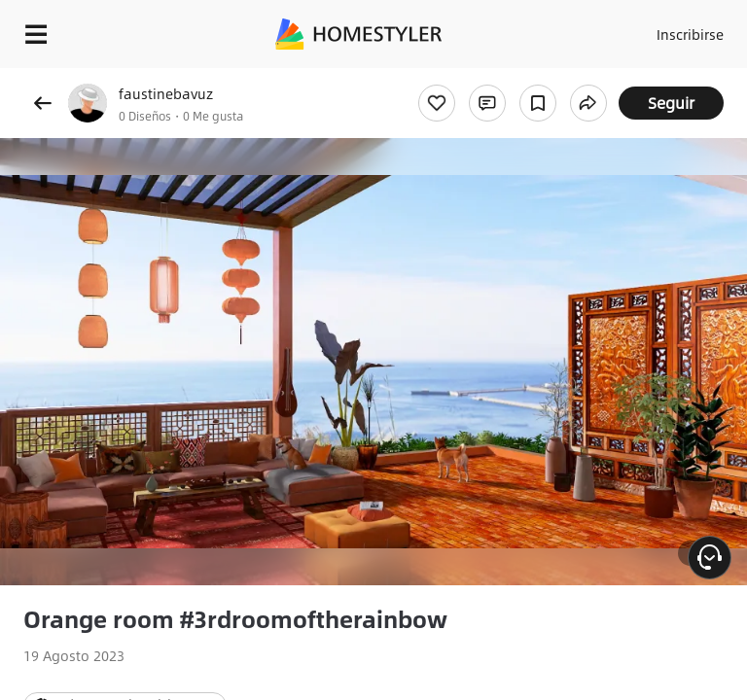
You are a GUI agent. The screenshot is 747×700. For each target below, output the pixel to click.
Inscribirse (690, 34)
